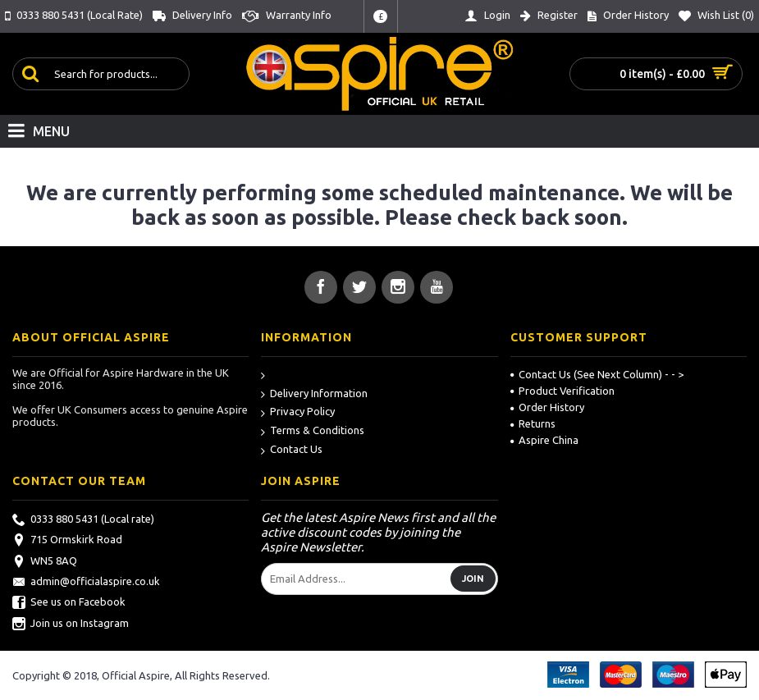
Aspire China (544, 440)
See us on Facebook (69, 603)
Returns (533, 423)
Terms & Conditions (313, 431)
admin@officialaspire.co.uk (86, 583)
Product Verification (562, 391)
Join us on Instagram (71, 625)
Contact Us (292, 450)
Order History (547, 407)
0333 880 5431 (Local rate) (83, 520)
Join (473, 579)
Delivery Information (314, 394)
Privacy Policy (298, 412)
